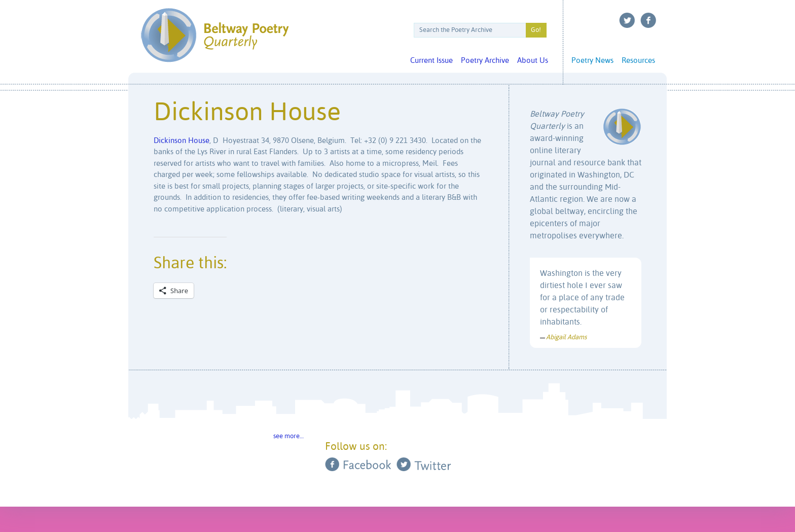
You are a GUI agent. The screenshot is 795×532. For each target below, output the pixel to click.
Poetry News (592, 61)
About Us (533, 61)
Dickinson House (182, 141)
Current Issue (431, 61)
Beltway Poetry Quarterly (215, 35)
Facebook (648, 20)
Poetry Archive (485, 61)
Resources (638, 61)
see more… (288, 436)
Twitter (627, 20)
